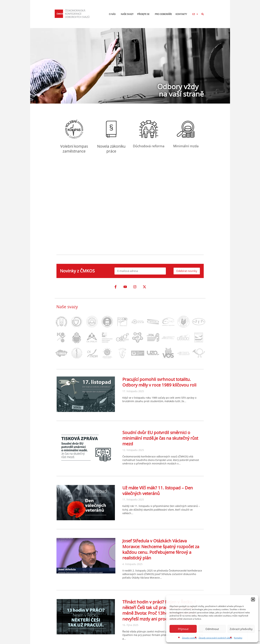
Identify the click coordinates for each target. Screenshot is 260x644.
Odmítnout (212, 629)
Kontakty (238, 638)
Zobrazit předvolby (241, 629)
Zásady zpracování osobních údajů (215, 638)
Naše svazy (127, 14)
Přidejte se (144, 14)
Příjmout (183, 629)
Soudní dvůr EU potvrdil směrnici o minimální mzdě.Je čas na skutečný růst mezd (160, 438)
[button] (253, 599)
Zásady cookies (189, 638)
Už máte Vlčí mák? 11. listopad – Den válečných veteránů (158, 491)
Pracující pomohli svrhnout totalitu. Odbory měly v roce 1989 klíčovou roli (159, 382)
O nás (113, 14)
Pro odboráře (163, 14)
